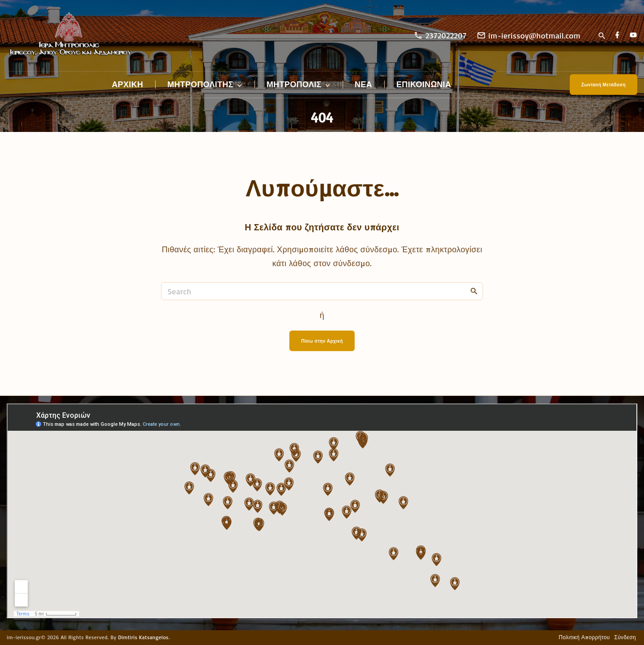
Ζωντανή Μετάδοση (604, 85)
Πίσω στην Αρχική (322, 341)
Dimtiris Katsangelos (143, 637)
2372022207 (446, 35)
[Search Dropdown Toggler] (602, 36)
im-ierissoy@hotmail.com (534, 35)
